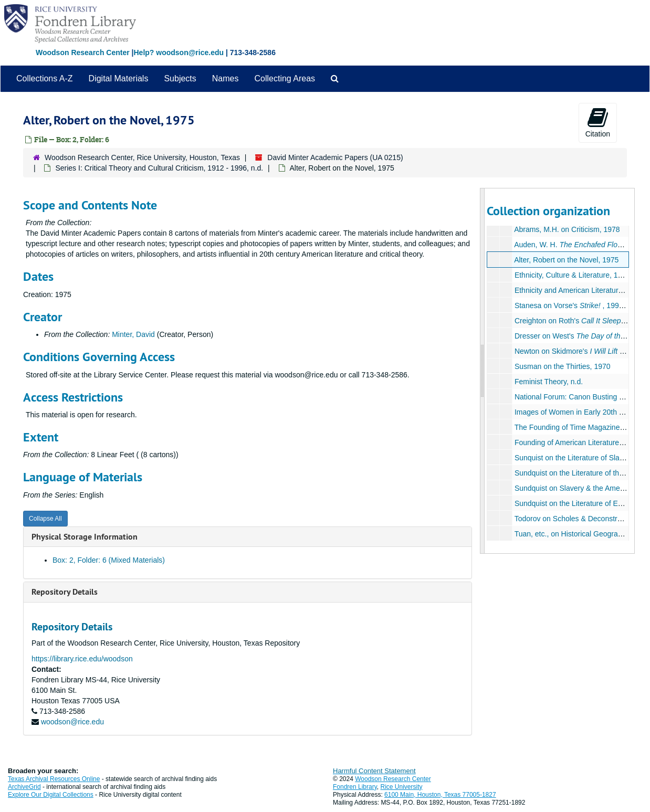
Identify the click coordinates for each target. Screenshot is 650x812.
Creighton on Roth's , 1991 (579, 321)
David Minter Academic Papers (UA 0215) (335, 157)
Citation (598, 122)
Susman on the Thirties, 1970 (563, 366)
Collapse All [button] (45, 519)
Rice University (402, 787)
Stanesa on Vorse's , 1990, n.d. (577, 305)
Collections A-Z (45, 78)
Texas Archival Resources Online (54, 779)
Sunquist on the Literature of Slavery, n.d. (582, 458)
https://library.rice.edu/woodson (82, 659)
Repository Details (65, 592)
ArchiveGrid (24, 787)
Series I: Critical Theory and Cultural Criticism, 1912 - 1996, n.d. (159, 168)
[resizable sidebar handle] (483, 371)
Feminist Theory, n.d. (549, 382)
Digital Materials (119, 78)
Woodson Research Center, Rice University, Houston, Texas (142, 157)
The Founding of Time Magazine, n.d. (575, 427)
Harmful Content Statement (374, 771)
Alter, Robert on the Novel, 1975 (566, 260)
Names (226, 78)
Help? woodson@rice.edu (179, 52)
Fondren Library (355, 787)
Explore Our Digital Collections (51, 795)
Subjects (180, 78)
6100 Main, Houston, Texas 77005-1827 (440, 795)
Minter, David (133, 334)
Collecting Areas (285, 78)
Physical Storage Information (85, 537)
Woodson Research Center (83, 52)
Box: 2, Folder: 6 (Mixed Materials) (109, 560)
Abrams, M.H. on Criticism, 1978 (567, 229)
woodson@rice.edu (72, 722)
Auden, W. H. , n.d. (579, 245)
